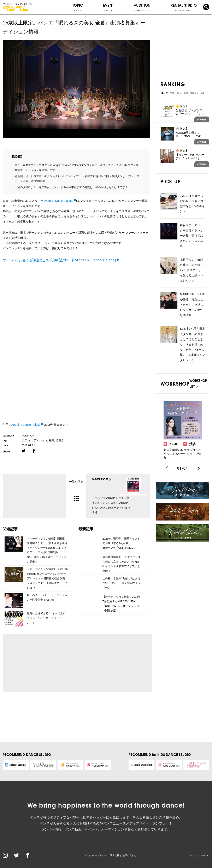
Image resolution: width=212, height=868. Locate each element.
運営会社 (115, 855)
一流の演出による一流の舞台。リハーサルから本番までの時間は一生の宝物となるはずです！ (71, 187)
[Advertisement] (44, 663)
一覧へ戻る (76, 490)
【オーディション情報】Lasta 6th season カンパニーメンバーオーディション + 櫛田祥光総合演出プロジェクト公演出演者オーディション (47, 578)
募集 (51, 440)
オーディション (38, 440)
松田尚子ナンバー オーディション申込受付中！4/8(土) (47, 597)
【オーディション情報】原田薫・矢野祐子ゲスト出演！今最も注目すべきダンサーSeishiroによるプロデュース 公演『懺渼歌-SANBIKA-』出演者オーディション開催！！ (47, 550)
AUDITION (28, 436)
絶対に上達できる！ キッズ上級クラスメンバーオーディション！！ (46, 618)
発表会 (60, 440)
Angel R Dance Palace (58, 201)
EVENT (108, 7)
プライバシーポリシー (95, 855)
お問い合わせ (130, 855)
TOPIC (78, 7)
